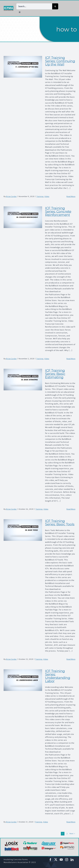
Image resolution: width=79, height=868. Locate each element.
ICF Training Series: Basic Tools (60, 523)
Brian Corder (11, 196)
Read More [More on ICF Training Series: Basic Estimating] (71, 509)
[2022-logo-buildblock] (12, 848)
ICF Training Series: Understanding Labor (58, 676)
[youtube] (61, 860)
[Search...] (34, 6)
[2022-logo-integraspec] (49, 847)
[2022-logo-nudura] (30, 842)
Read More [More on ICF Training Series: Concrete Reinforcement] (71, 359)
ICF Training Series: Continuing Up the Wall (60, 61)
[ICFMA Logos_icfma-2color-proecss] (9, 7)
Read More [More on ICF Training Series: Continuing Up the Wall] (71, 196)
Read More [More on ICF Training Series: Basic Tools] (71, 659)
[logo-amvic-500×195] (67, 846)
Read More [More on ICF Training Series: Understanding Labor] (71, 822)
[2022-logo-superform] (67, 842)
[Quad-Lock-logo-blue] (49, 842)
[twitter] (56, 860)
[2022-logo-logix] (12, 841)
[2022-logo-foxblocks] (30, 847)
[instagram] (67, 860)
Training (40, 196)
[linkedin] (72, 860)
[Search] (55, 6)
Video (47, 196)
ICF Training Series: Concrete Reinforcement (58, 211)
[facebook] (50, 860)
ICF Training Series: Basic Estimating (55, 374)
